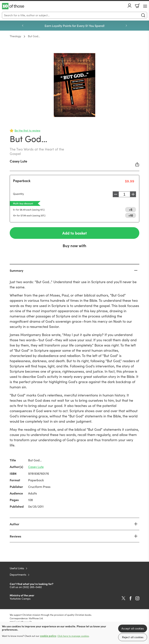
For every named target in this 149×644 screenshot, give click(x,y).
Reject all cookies (133, 637)
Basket (137, 6)
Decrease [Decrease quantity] (115, 194)
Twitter (123, 598)
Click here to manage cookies (73, 636)
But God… (34, 36)
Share (137, 164)
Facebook (131, 598)
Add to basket (74, 233)
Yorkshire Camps (20, 599)
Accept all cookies (133, 628)
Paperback (22, 181)
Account (130, 6)
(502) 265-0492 (32, 587)
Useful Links (17, 568)
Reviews (15, 536)
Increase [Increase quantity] (134, 194)
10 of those (13, 6)
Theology (15, 36)
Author (14, 524)
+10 (131, 215)
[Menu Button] (145, 6)
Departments (18, 575)
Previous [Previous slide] (23, 26)
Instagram (137, 598)
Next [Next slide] (126, 26)
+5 (131, 209)
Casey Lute (18, 161)
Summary (16, 270)
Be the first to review (27, 130)
